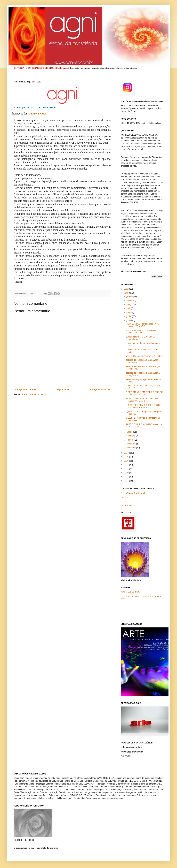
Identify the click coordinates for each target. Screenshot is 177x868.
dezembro (131, 448)
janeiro (130, 296)
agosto (130, 432)
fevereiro (131, 301)
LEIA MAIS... (127, 505)
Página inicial (63, 389)
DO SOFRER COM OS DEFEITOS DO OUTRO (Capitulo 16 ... (144, 406)
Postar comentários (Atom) (34, 394)
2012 (127, 289)
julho (129, 320)
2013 (127, 293)
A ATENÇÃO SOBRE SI (133, 493)
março (130, 304)
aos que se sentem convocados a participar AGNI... (141, 332)
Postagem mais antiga (100, 389)
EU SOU (125, 497)
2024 (127, 481)
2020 (127, 473)
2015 (127, 457)
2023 (127, 477)
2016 (127, 461)
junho (129, 316)
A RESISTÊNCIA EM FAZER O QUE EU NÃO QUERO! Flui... (144, 393)
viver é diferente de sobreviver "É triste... (144, 356)
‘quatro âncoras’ (38, 114)
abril (129, 308)
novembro (131, 444)
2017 (127, 465)
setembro (131, 436)
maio (129, 312)
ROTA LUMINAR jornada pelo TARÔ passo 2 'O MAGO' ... (142, 325)
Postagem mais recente (25, 389)
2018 (127, 469)
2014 (127, 453)
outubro (130, 440)
